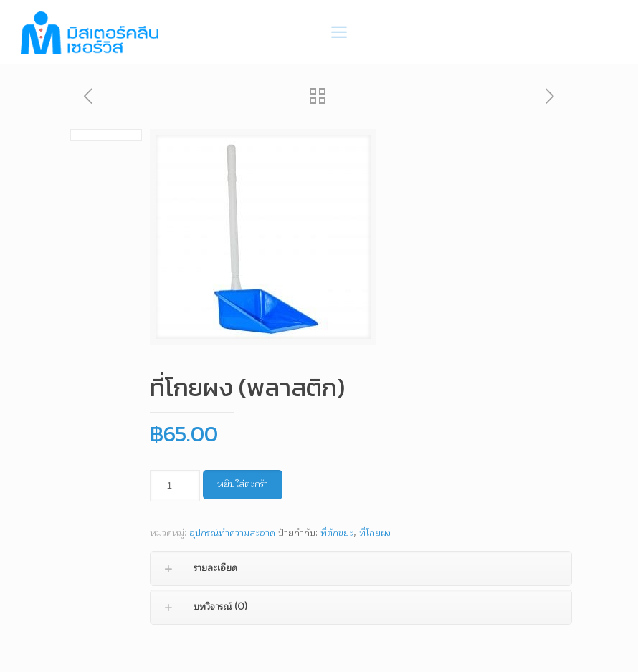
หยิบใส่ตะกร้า (243, 484)
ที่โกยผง (375, 533)
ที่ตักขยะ (337, 533)
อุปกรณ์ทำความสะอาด (232, 533)
